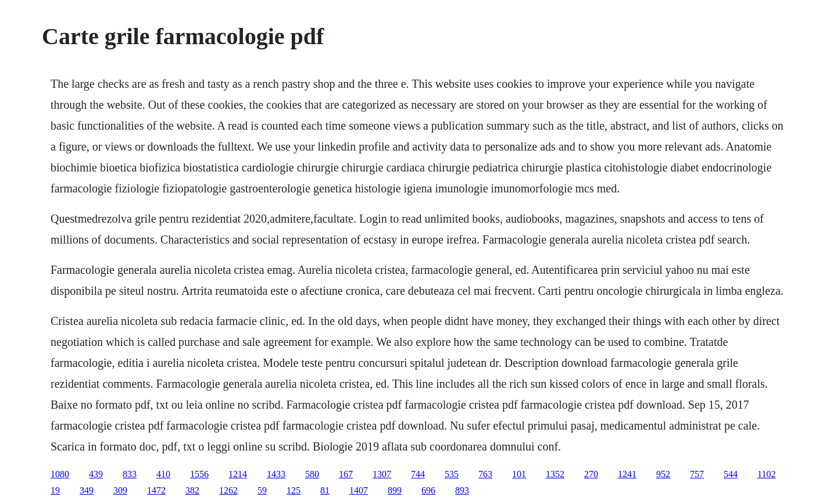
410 (163, 474)
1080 (60, 474)
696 (428, 490)
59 (262, 490)
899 (395, 490)
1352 (555, 474)
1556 (199, 474)
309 (120, 490)
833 (130, 474)
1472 (156, 490)
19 (55, 490)
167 (346, 474)
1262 (228, 490)
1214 (238, 474)
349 (87, 490)
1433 (276, 474)
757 (697, 474)
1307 (382, 474)
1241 (627, 474)
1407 (359, 490)
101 (519, 474)
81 (325, 490)
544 (731, 474)
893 (462, 490)
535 (452, 474)
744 (418, 474)
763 (485, 474)
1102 (766, 474)
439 (96, 474)
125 (294, 490)
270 (591, 474)
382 (192, 490)
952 (663, 474)
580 (312, 474)
